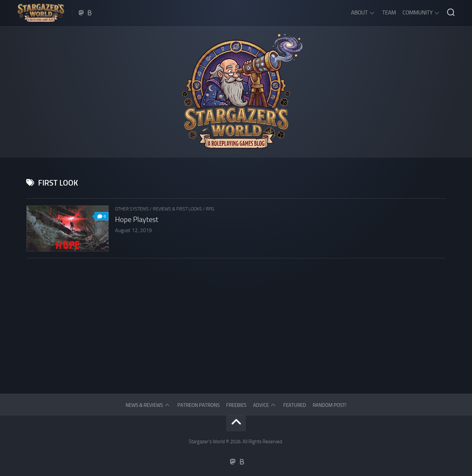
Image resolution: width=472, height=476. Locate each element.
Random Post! (330, 405)
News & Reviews (144, 405)
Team (389, 12)
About (359, 12)
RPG (210, 209)
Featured (295, 405)
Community (418, 12)
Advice (261, 405)
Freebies (236, 405)
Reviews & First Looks (177, 209)
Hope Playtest (137, 220)
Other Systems (132, 209)
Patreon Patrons (198, 405)
